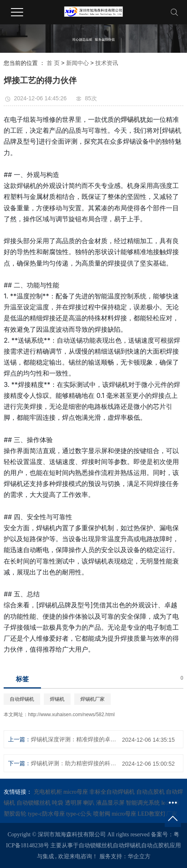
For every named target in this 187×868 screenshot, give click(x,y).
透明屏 (74, 803)
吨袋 (58, 803)
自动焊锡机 (22, 699)
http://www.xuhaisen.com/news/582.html (71, 715)
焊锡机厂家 (92, 699)
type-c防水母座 (47, 814)
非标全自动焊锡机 (113, 792)
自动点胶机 (151, 792)
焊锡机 (57, 699)
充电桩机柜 (49, 792)
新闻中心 (77, 63)
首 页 (53, 63)
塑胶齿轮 (16, 814)
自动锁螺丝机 (34, 803)
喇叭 (90, 803)
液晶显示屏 (111, 803)
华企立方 (139, 856)
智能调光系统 (144, 803)
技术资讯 (107, 63)
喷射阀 (103, 814)
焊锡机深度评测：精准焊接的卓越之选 (73, 739)
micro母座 (76, 792)
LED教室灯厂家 (157, 814)
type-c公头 (80, 814)
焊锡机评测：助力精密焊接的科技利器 (73, 763)
